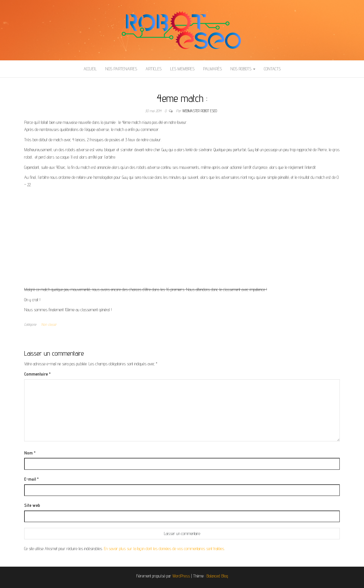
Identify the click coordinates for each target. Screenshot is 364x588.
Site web (32, 505)
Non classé (49, 324)
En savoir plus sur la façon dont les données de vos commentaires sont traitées (164, 549)
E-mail (31, 479)
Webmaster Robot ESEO (200, 111)
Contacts (272, 69)
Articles (154, 69)
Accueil (90, 69)
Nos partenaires (121, 69)
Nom (30, 453)
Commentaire (37, 374)
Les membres (182, 69)
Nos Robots (243, 69)
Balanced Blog (217, 576)
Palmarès (212, 69)
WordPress (181, 576)
